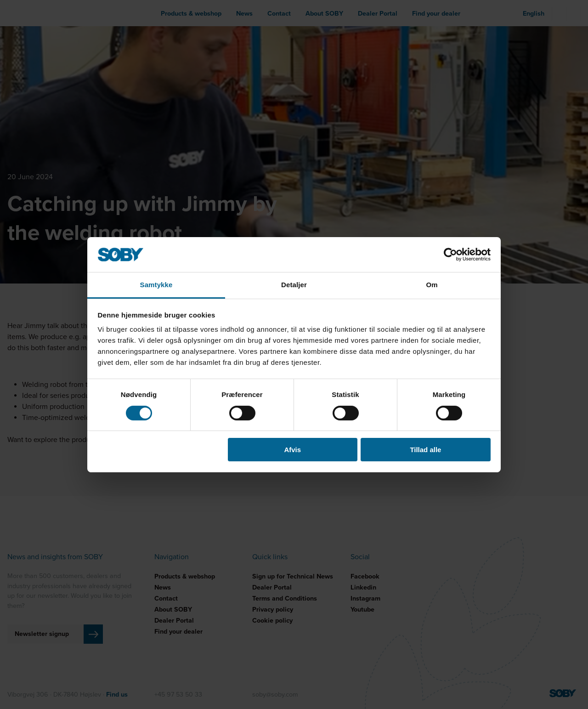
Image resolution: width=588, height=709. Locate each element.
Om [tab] (432, 285)
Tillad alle (425, 450)
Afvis (292, 450)
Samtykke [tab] (156, 285)
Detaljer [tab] (294, 285)
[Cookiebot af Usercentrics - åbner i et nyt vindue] (450, 255)
